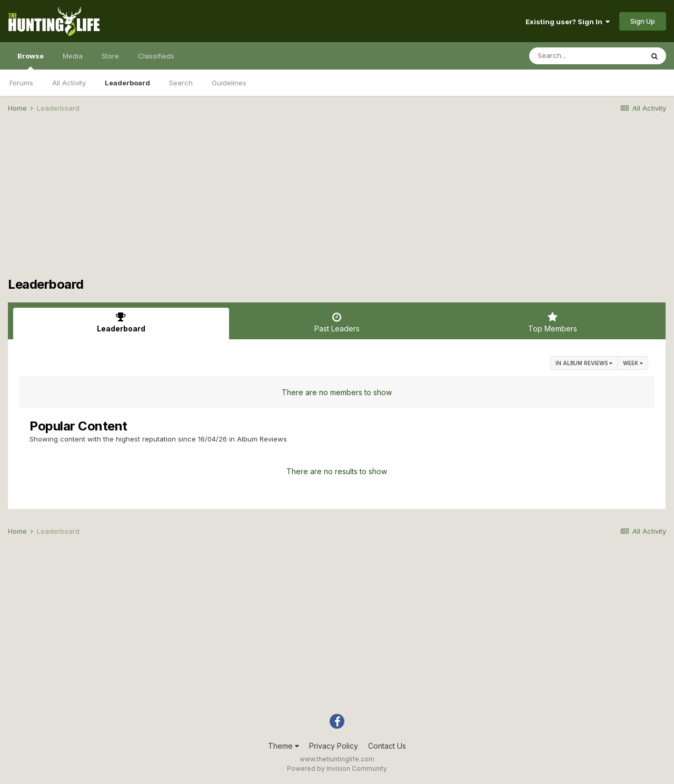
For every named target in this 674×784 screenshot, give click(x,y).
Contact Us (387, 746)
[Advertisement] (337, 203)
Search (181, 83)
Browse (31, 61)
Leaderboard (127, 83)
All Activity (69, 83)
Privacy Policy (334, 746)
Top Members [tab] (552, 322)
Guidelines (229, 83)
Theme (284, 746)
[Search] (586, 56)
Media (73, 56)
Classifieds (156, 56)
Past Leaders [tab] (337, 322)
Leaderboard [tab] (121, 322)
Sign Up (643, 21)
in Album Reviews (584, 363)
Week (633, 363)
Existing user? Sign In (568, 22)
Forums (21, 83)
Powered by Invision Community (337, 768)
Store (110, 56)
